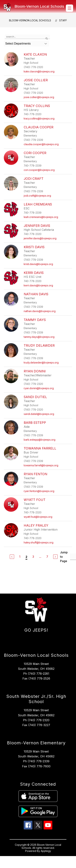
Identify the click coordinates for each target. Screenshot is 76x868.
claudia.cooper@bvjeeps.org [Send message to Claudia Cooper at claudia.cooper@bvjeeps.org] (41, 144)
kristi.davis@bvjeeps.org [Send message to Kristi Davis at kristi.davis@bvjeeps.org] (38, 264)
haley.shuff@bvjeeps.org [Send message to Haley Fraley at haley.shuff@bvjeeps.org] (39, 542)
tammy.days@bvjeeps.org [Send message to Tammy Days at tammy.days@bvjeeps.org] (39, 337)
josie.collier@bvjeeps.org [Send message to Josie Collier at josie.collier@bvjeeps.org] (39, 97)
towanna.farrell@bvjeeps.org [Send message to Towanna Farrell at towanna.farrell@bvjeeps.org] (41, 465)
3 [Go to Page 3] (33, 557)
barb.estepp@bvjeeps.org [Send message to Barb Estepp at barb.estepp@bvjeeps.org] (40, 440)
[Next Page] (55, 557)
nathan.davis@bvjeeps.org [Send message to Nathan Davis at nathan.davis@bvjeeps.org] (40, 311)
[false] (27, 37)
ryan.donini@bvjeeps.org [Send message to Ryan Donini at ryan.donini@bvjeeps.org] (39, 388)
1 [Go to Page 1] (20, 557)
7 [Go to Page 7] (47, 557)
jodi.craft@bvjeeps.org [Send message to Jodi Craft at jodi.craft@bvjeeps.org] (37, 196)
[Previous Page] (12, 557)
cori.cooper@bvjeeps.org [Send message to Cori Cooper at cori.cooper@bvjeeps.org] (39, 170)
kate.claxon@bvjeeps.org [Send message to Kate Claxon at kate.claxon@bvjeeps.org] (39, 71)
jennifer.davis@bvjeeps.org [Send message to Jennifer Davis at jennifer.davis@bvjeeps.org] (40, 238)
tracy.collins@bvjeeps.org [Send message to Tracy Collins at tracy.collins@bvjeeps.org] (39, 118)
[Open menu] (69, 8)
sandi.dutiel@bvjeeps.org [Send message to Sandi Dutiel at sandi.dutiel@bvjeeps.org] (39, 414)
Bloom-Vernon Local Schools (30, 20)
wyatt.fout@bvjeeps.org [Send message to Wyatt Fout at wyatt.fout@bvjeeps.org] (38, 517)
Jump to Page (64, 557)
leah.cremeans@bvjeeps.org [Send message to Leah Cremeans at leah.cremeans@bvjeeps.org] (41, 217)
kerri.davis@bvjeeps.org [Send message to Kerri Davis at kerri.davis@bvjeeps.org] (38, 285)
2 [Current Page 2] (26, 557)
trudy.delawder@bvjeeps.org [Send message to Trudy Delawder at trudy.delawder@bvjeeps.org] (41, 362)
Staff (63, 20)
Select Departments (18, 44)
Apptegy (46, 851)
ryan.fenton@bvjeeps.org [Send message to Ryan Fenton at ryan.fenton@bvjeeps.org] (39, 491)
